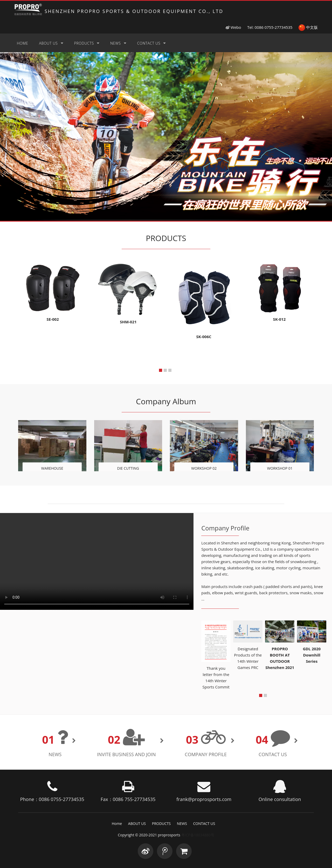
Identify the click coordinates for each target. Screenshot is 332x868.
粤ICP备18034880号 (198, 835)
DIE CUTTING (128, 468)
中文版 (308, 27)
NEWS (116, 43)
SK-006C (204, 337)
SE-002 (53, 319)
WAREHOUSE (52, 468)
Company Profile (206, 754)
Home (22, 43)
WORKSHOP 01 (280, 468)
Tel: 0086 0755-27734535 (270, 27)
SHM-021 (128, 322)
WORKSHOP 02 (204, 468)
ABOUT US (48, 43)
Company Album (166, 401)
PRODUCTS (84, 43)
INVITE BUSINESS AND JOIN (126, 754)
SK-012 (279, 319)
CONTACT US (149, 43)
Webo (233, 27)
